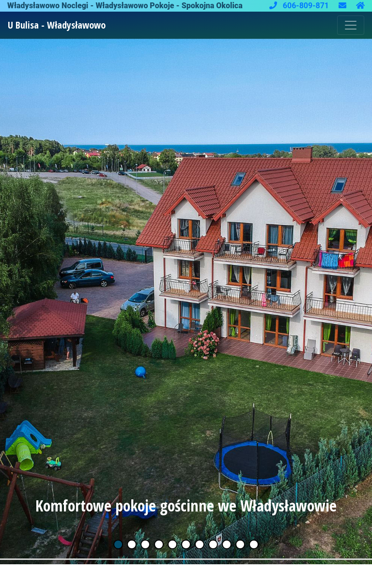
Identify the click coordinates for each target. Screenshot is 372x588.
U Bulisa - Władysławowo (57, 25)
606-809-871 (300, 6)
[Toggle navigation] (351, 25)
